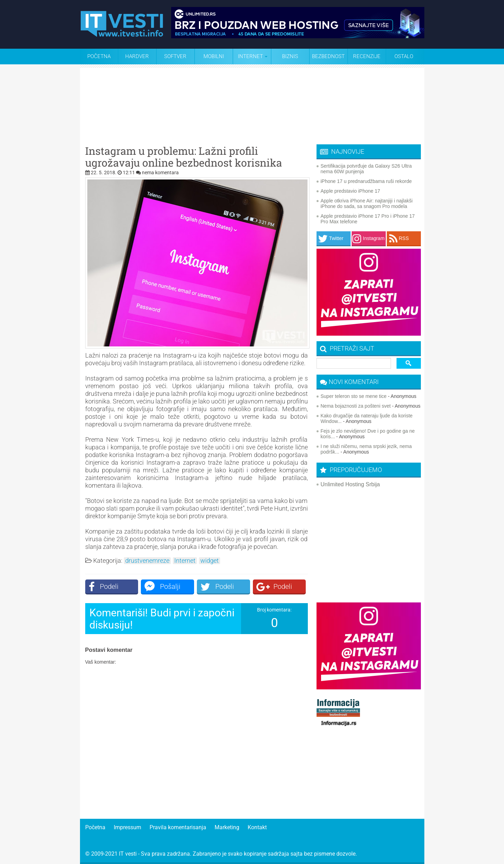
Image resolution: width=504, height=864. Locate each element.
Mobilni (214, 56)
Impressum (127, 827)
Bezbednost (328, 56)
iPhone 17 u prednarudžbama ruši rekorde (366, 181)
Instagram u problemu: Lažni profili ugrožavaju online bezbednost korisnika (184, 157)
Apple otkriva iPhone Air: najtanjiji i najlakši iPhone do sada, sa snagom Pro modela (367, 203)
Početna (99, 56)
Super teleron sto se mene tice (354, 396)
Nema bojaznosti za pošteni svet (356, 406)
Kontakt (257, 827)
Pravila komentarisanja (178, 827)
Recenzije (367, 56)
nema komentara (160, 173)
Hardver (137, 56)
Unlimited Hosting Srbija (350, 484)
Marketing (227, 827)
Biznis (290, 56)
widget (210, 561)
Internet (185, 561)
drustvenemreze (147, 561)
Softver (175, 56)
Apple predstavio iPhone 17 (350, 191)
